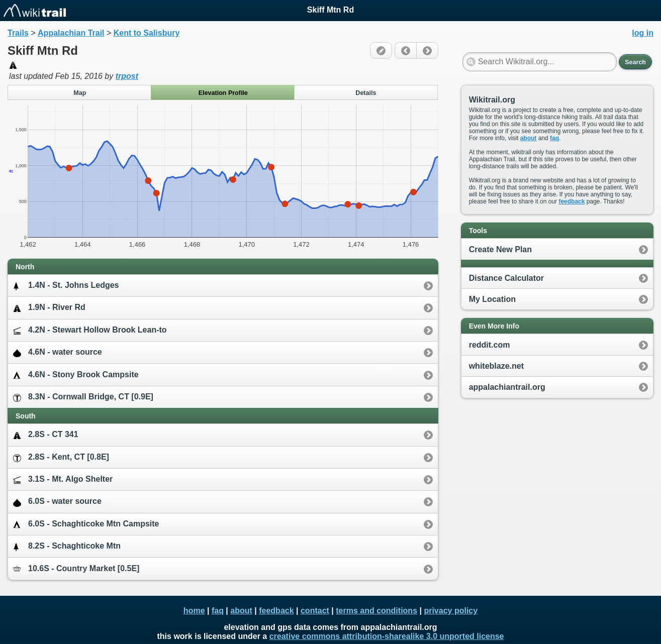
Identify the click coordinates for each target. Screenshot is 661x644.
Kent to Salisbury (147, 33)
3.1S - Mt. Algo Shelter (63, 479)
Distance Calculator (506, 278)
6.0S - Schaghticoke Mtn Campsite (86, 524)
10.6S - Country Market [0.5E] (76, 568)
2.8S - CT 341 (46, 435)
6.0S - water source (57, 502)
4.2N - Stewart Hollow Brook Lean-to (90, 330)
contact (315, 611)
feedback (572, 201)
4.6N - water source (58, 352)
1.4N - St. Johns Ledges (66, 286)
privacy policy (451, 611)
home (194, 611)
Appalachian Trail (71, 33)
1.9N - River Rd (49, 308)
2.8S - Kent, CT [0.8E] (61, 457)
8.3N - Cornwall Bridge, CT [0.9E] (83, 397)
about (529, 138)
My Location (492, 299)
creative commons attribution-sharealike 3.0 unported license (387, 636)
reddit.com (490, 345)
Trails (18, 33)
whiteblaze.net (496, 366)
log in (643, 33)
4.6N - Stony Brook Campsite (76, 375)
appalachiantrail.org (507, 387)
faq (554, 138)
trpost (127, 76)
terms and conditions (376, 611)
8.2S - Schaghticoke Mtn (67, 546)
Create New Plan (500, 249)
